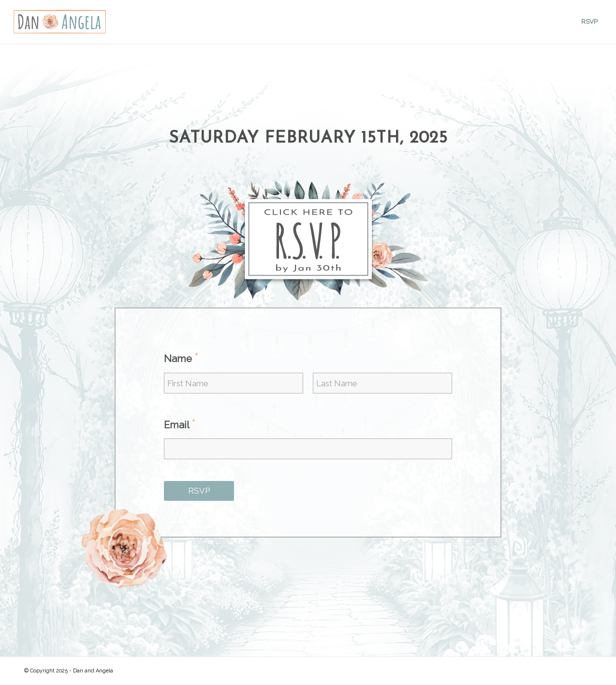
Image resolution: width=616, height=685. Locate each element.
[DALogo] (59, 22)
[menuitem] (589, 22)
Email (180, 424)
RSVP (199, 491)
